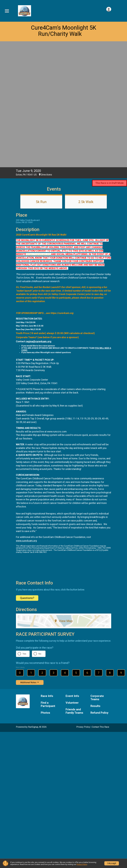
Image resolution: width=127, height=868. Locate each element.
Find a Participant (48, 581)
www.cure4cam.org (26, 417)
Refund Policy (99, 589)
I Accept (112, 863)
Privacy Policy (83, 603)
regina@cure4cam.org (39, 218)
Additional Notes (30, 559)
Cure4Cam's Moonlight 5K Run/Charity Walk (64, 31)
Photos (45, 589)
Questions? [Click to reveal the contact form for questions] (27, 474)
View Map (64, 497)
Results (95, 582)
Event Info (72, 572)
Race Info (47, 572)
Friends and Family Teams (74, 587)
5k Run (41, 78)
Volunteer (72, 579)
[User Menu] (109, 9)
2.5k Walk (86, 78)
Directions (47, 51)
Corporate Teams (97, 574)
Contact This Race (101, 603)
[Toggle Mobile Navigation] (7, 11)
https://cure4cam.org (39, 130)
